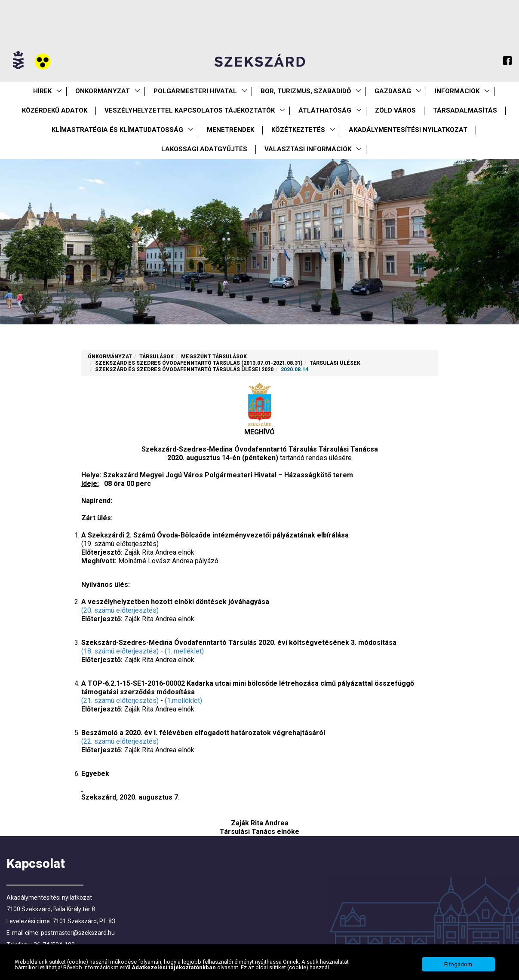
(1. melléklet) (184, 651)
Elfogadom (458, 967)
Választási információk (308, 149)
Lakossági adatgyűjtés (204, 149)
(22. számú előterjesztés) (120, 741)
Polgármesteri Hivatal (195, 91)
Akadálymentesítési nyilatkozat (408, 130)
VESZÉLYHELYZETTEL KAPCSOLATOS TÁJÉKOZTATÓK (190, 110)
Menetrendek (230, 130)
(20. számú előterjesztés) (120, 610)
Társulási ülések (335, 363)
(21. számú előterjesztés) (120, 701)
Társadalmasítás (465, 110)
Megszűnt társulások (214, 357)
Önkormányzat (103, 91)
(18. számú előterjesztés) (120, 651)
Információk (457, 91)
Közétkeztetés (298, 130)
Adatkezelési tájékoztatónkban (174, 969)
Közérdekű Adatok (55, 110)
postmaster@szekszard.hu (78, 933)
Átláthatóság (325, 110)
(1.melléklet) (183, 701)
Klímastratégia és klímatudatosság (117, 130)
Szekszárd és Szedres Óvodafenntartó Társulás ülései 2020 (184, 369)
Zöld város (395, 110)
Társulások (157, 357)
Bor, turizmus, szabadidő (306, 91)
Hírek (42, 91)
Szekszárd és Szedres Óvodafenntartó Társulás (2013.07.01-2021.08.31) (199, 363)
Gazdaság (393, 91)
